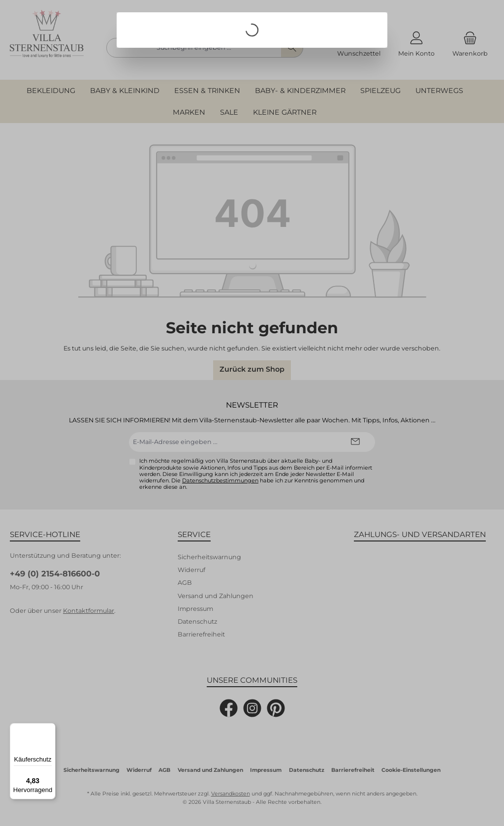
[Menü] (50, 729)
